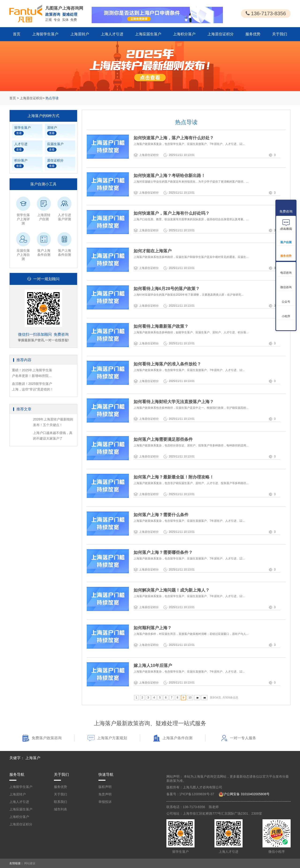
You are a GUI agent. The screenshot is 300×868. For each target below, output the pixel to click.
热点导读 (52, 98)
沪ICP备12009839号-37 (197, 794)
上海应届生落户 (148, 34)
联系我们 (60, 802)
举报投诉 (105, 802)
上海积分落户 (184, 34)
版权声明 (105, 787)
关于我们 (280, 34)
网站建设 (30, 863)
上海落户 (33, 758)
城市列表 (60, 809)
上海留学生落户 (45, 34)
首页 (17, 34)
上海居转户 (80, 34)
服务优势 (253, 34)
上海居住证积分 (221, 34)
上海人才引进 (112, 34)
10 (190, 698)
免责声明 (105, 794)
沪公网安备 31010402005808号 (246, 794)
